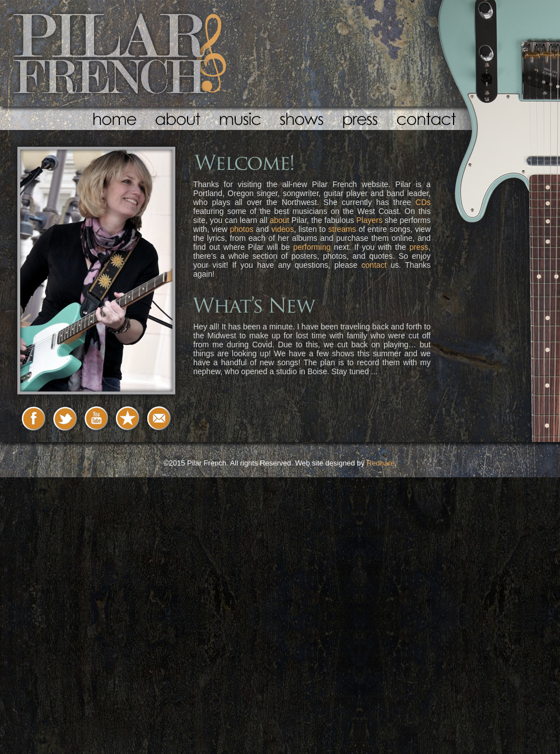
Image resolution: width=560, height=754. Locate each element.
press (419, 247)
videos (282, 229)
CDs (423, 202)
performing (312, 247)
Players (369, 220)
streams (342, 229)
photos (241, 229)
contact (374, 265)
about (279, 220)
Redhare (381, 463)
